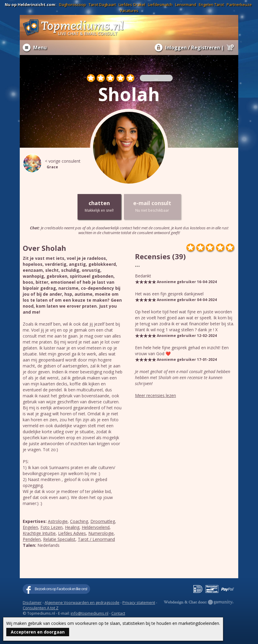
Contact (118, 613)
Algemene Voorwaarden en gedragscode (82, 602)
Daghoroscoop (72, 4)
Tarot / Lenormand (96, 539)
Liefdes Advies (72, 533)
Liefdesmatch (160, 4)
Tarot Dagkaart (102, 4)
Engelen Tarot (211, 4)
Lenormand (186, 4)
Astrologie (58, 521)
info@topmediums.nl (89, 613)
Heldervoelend (96, 527)
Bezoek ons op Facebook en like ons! (61, 589)
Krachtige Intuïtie (39, 533)
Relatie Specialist (59, 539)
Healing (72, 527)
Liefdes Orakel (132, 4)
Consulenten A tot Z (41, 608)
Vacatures (129, 10)
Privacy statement (139, 602)
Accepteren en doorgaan (38, 632)
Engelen (30, 527)
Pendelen (32, 539)
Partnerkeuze (239, 4)
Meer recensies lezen (155, 395)
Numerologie (101, 533)
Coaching (79, 521)
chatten (99, 206)
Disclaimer (32, 602)
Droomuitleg (103, 521)
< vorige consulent (59, 164)
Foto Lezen (51, 527)
